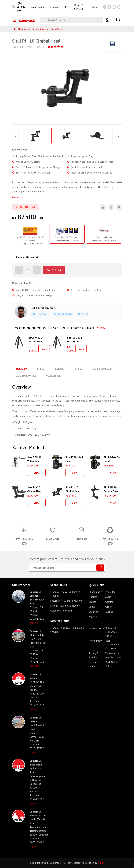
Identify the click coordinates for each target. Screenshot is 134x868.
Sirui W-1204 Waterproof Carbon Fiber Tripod (74, 339)
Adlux (101, 863)
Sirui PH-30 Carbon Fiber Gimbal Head (111, 489)
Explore (34, 623)
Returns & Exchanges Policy (111, 632)
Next (119, 136)
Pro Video (110, 592)
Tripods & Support (40, 30)
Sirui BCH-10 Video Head (34, 459)
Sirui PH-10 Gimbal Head (73, 489)
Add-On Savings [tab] (26, 376)
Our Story (94, 612)
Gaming (109, 602)
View (45, 349)
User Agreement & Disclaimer (113, 645)
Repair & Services (79, 7)
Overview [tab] (22, 369)
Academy (55, 7)
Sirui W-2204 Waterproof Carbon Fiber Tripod (36, 339)
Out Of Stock (54, 271)
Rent (67, 7)
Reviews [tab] (59, 369)
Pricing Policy (96, 641)
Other (108, 607)
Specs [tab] (41, 369)
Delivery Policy (96, 628)
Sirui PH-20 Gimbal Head (35, 489)
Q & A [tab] (78, 369)
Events (109, 612)
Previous (15, 136)
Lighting (93, 597)
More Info (18, 198)
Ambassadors (38, 7)
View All (102, 328)
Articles (93, 617)
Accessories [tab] (53, 376)
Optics (92, 607)
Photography (24, 30)
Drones (92, 602)
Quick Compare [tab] (102, 369)
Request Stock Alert (27, 257)
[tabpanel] (30, 236)
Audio (108, 597)
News (95, 7)
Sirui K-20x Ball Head (112, 459)
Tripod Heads (57, 30)
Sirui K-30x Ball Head (74, 459)
